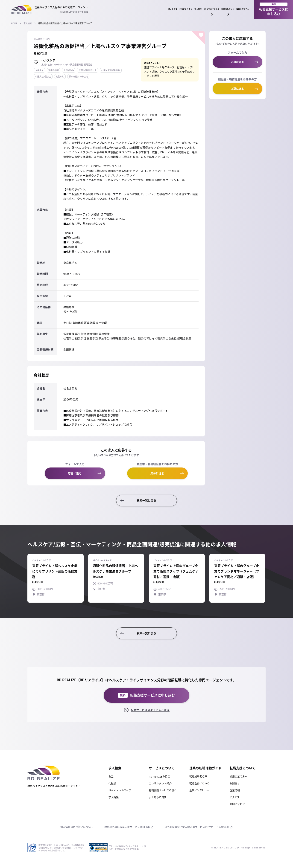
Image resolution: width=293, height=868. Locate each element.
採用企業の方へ (235, 9)
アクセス (235, 797)
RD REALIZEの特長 (175, 11)
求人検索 (28, 23)
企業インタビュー (199, 790)
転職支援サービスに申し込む (274, 9)
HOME (14, 23)
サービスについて (162, 768)
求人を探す (96, 9)
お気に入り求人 (123, 9)
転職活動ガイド (206, 11)
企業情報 (235, 790)
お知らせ (235, 783)
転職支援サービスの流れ (163, 790)
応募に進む (75, 473)
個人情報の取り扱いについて (77, 827)
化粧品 (112, 783)
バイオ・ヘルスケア (120, 790)
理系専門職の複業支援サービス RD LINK (127, 827)
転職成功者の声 (198, 777)
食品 (111, 777)
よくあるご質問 (158, 797)
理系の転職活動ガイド (205, 768)
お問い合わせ (237, 804)
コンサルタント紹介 (160, 783)
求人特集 (148, 9)
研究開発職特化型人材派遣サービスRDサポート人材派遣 (197, 827)
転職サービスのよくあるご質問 (150, 710)
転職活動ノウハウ (199, 783)
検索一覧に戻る (146, 500)
